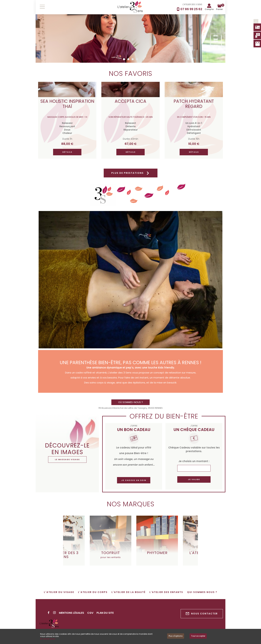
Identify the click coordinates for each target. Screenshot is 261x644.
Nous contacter (202, 614)
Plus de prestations (131, 173)
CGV (90, 613)
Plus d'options (176, 636)
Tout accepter (198, 636)
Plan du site (105, 613)
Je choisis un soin (134, 480)
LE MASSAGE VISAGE (67, 459)
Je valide (194, 479)
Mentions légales (71, 613)
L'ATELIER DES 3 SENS (192, 4)
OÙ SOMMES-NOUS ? (130, 402)
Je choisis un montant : (194, 461)
